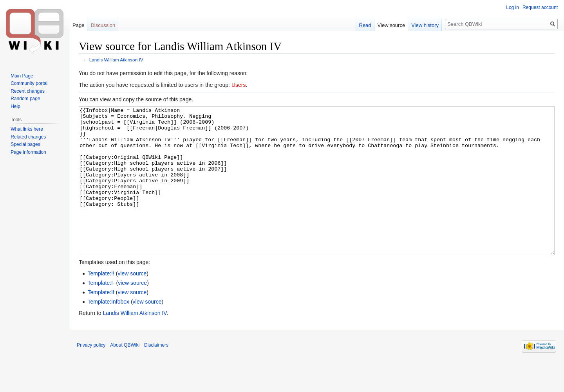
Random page (25, 99)
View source (391, 25)
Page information (28, 152)
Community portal (29, 83)
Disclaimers (156, 374)
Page (78, 25)
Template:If (101, 322)
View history (425, 25)
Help (15, 106)
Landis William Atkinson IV (116, 60)
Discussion (103, 25)
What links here (27, 129)
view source (132, 303)
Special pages (25, 144)
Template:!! (101, 303)
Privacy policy (91, 374)
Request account (540, 7)
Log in (512, 7)
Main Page (22, 76)
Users (239, 85)
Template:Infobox (108, 331)
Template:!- (101, 312)
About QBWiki (125, 374)
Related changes (28, 137)
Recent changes (28, 91)
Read (365, 25)
